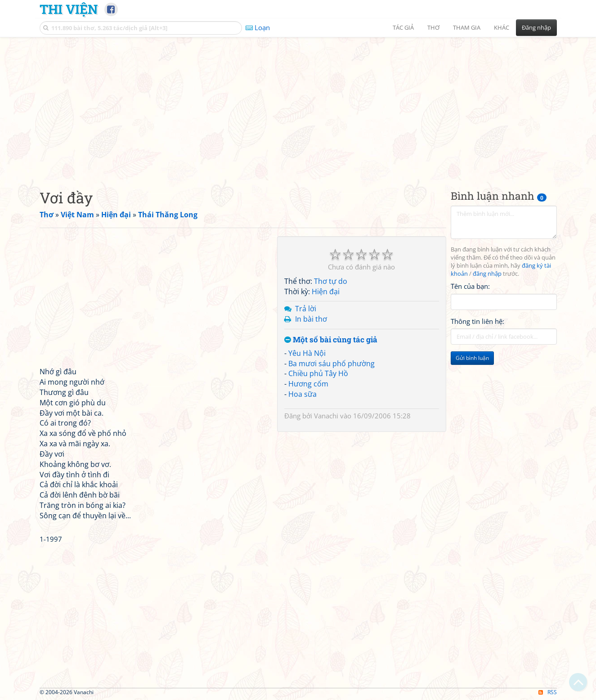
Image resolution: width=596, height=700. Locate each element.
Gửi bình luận (472, 358)
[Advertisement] (298, 106)
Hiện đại (326, 292)
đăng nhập (487, 274)
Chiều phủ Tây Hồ (318, 373)
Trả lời (306, 309)
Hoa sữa (302, 394)
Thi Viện (69, 9)
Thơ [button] (433, 27)
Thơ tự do (331, 281)
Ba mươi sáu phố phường (332, 363)
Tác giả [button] (403, 27)
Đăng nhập (536, 27)
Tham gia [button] (467, 27)
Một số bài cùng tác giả (331, 340)
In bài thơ (311, 319)
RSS (548, 692)
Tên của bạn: (470, 286)
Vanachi (326, 416)
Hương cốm (308, 384)
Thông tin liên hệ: (477, 321)
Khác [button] (502, 27)
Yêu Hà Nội (307, 353)
